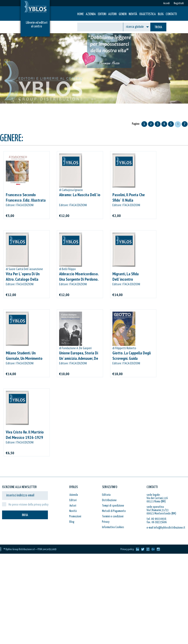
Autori (112, 14)
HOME (80, 14)
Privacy (106, 522)
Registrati (179, 3)
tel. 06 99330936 (156, 519)
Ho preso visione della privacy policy (29, 505)
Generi (123, 14)
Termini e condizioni (113, 516)
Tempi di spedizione (113, 506)
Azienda (91, 14)
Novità (133, 14)
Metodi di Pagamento (114, 511)
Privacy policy (127, 549)
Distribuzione (109, 500)
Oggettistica (148, 14)
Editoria (106, 495)
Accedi (166, 3)
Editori (102, 14)
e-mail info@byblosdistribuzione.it (166, 528)
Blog (161, 14)
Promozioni (75, 516)
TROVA (158, 27)
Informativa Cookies (113, 527)
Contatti (171, 14)
